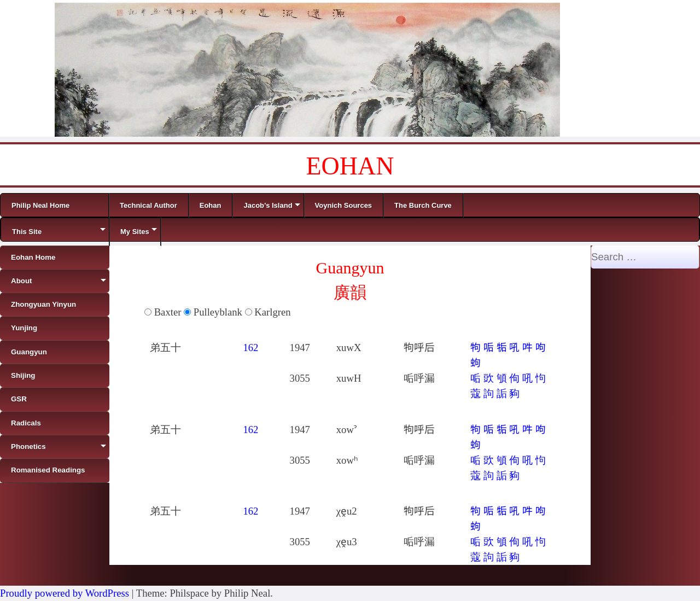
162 (250, 348)
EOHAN (350, 166)
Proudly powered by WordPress (65, 593)
